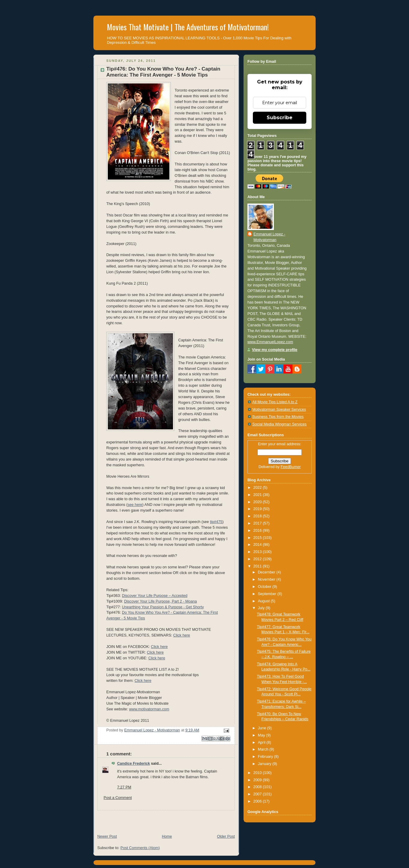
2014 (258, 545)
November (267, 579)
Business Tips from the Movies (278, 417)
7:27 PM (124, 787)
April (262, 742)
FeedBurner (291, 467)
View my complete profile (275, 350)
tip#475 (216, 522)
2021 (258, 495)
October (265, 587)
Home (167, 836)
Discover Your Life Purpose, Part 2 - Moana (161, 601)
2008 (258, 787)
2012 (258, 559)
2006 (258, 801)
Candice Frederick (133, 764)
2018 (258, 516)
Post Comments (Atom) (140, 848)
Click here (182, 635)
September (268, 594)
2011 (258, 566)
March (264, 749)
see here (135, 505)
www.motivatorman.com (149, 709)
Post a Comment (118, 798)
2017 (258, 523)
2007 (258, 794)
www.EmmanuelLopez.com (270, 342)
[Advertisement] (164, 819)
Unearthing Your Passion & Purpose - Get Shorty (163, 607)
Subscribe (280, 118)
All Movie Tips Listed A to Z (275, 402)
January (265, 764)
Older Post (226, 836)
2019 (258, 509)
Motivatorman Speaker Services (279, 410)
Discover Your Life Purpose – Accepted (155, 596)
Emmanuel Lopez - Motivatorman (269, 237)
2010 (258, 773)
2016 (258, 531)
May (262, 735)
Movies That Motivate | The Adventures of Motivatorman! (188, 27)
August (264, 601)
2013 (258, 552)
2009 (258, 780)
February (266, 757)
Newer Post (107, 836)
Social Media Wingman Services (279, 424)
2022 (258, 488)
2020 (258, 502)
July (262, 608)
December (267, 572)
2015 (258, 538)
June (263, 728)
